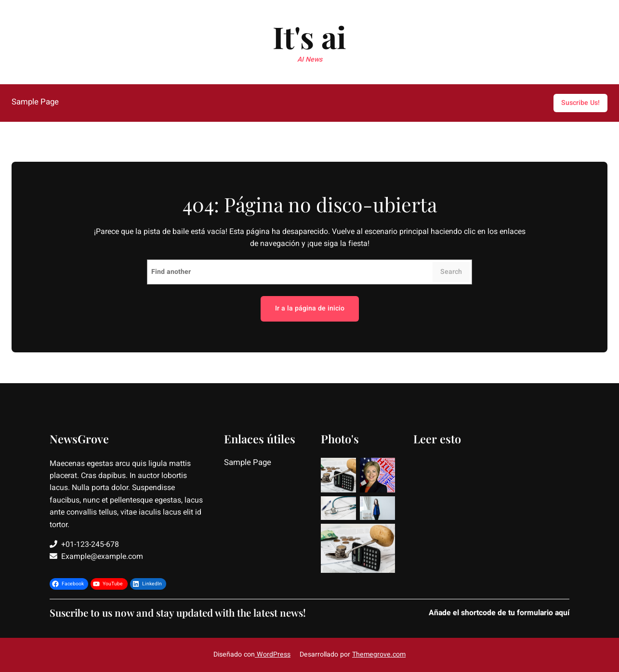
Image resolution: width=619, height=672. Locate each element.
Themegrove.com (379, 654)
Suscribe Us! (580, 103)
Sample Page (35, 103)
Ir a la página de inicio (310, 308)
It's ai (309, 37)
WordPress (273, 654)
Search (451, 272)
